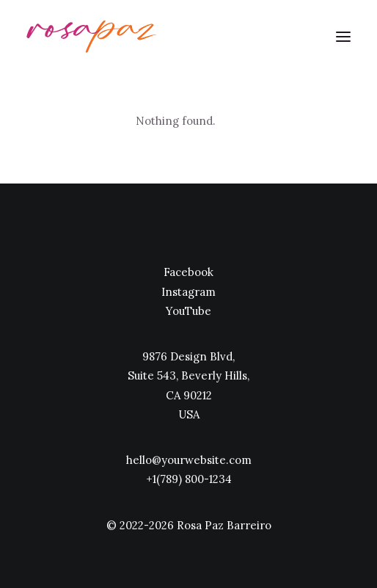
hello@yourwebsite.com (189, 460)
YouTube (188, 311)
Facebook (188, 272)
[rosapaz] (92, 36)
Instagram (188, 292)
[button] (343, 36)
